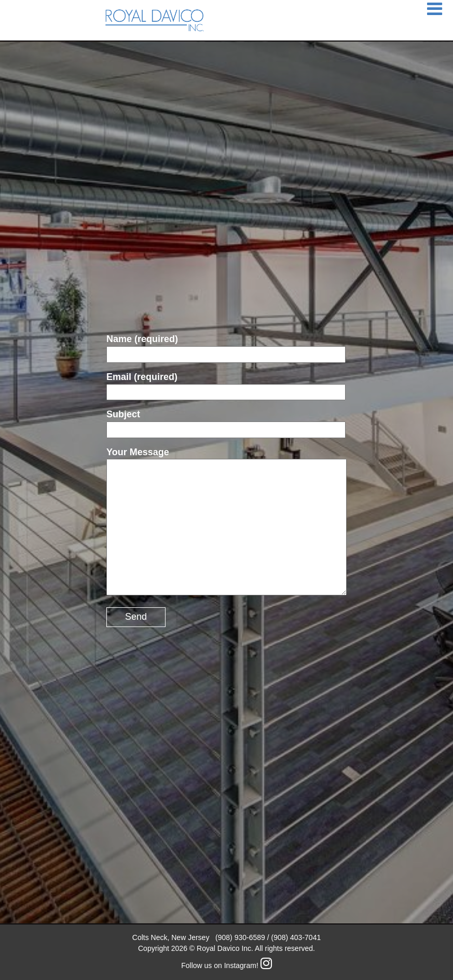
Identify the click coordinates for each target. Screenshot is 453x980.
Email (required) (226, 384)
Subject (226, 422)
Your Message (227, 522)
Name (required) (226, 346)
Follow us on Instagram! (227, 965)
